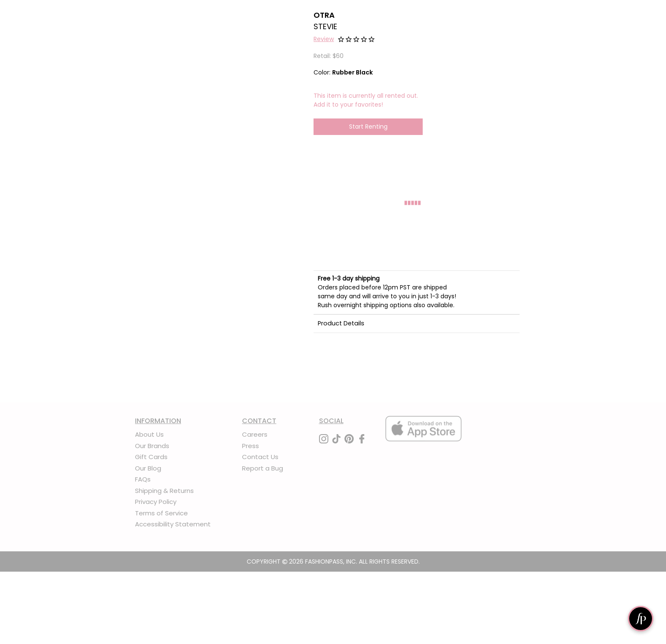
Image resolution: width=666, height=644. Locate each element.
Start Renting (368, 127)
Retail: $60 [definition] (329, 56)
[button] (324, 40)
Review (324, 39)
